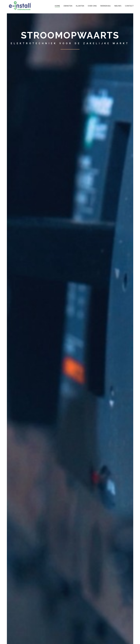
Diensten (68, 6)
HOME (57, 6)
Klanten (80, 6)
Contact (129, 6)
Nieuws (118, 6)
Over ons (92, 6)
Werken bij (105, 6)
